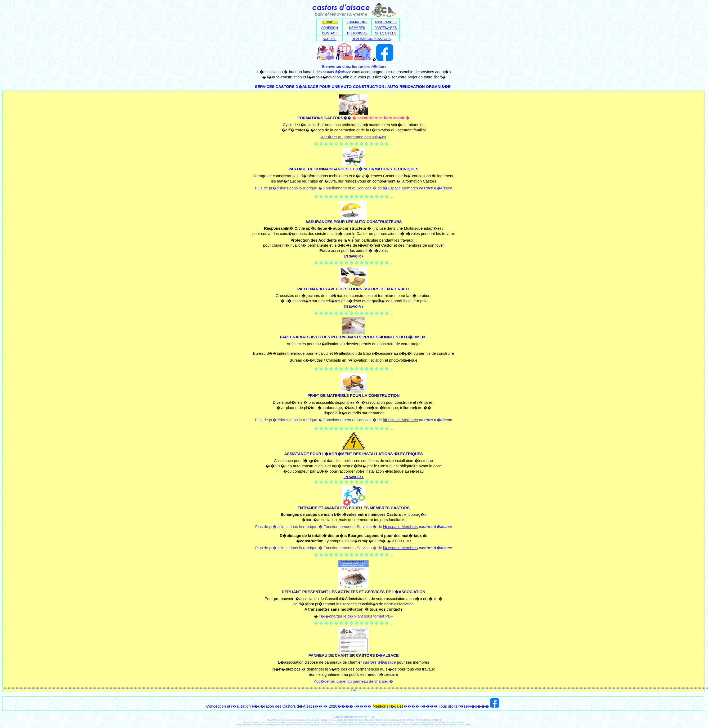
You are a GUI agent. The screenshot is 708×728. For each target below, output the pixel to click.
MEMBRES (357, 28)
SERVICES (330, 22)
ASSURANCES (386, 22)
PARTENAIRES (386, 28)
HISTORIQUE (357, 33)
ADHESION (330, 28)
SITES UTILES (386, 33)
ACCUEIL (330, 39)
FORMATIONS (357, 22)
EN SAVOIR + (354, 477)
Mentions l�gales (388, 706)
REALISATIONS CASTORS (371, 39)
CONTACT (330, 33)
